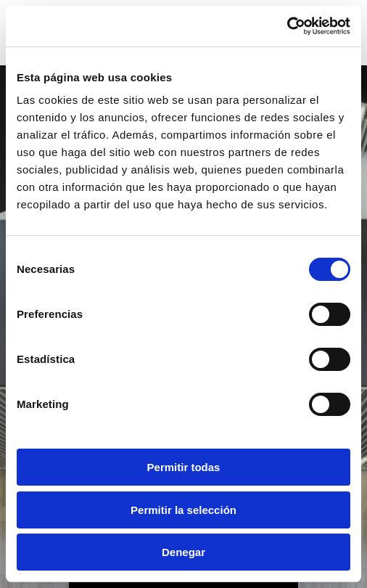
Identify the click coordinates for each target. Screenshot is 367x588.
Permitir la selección (183, 510)
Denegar (183, 552)
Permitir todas (184, 467)
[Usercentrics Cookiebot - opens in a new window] (287, 26)
